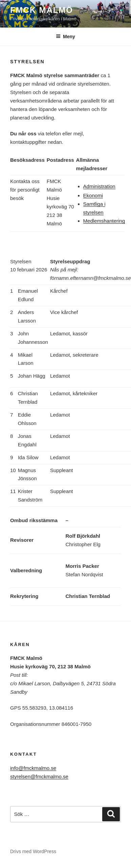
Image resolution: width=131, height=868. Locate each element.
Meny (65, 37)
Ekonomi (93, 195)
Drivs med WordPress (33, 851)
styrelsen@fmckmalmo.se (39, 776)
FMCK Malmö (42, 10)
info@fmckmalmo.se (33, 768)
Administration (99, 186)
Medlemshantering (104, 221)
